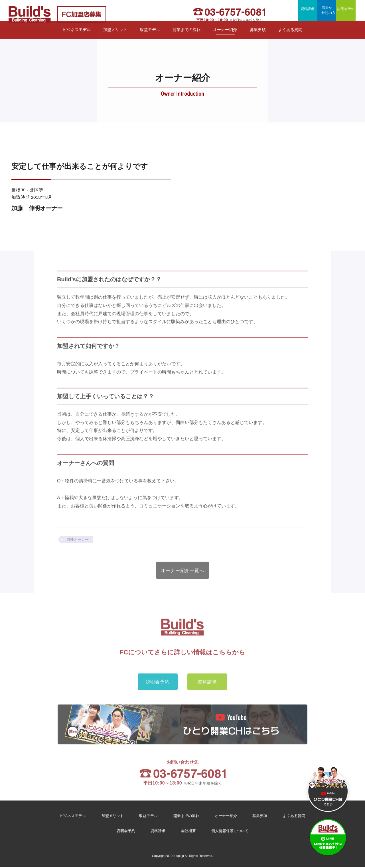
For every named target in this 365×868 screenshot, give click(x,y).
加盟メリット (115, 37)
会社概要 (188, 832)
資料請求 (287, 14)
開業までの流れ (186, 37)
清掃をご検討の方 (318, 14)
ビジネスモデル (77, 37)
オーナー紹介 (225, 37)
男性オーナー (78, 549)
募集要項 (258, 37)
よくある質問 (290, 37)
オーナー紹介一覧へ (183, 581)
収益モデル (150, 37)
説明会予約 (349, 14)
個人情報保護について (232, 832)
